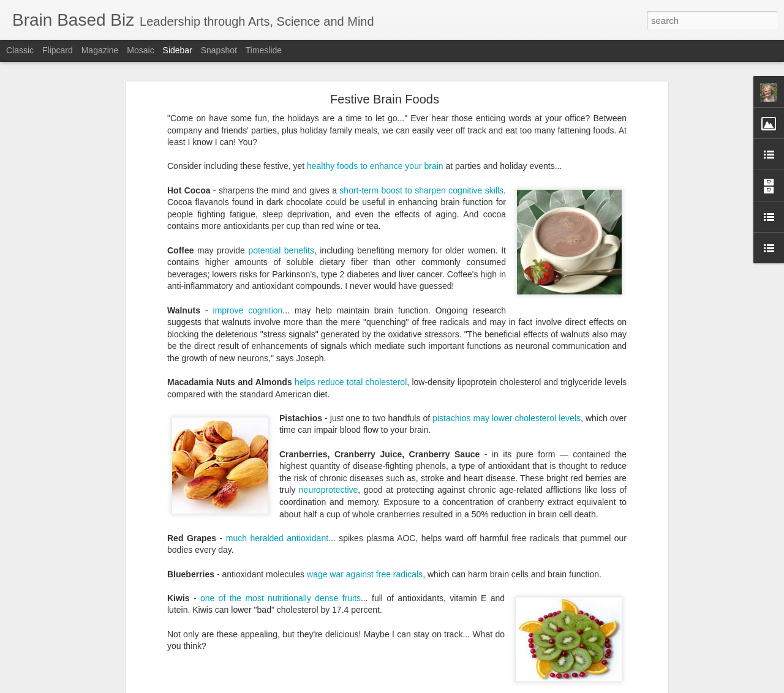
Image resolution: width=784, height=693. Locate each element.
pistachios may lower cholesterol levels (507, 271)
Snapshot (219, 50)
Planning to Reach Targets (73, 598)
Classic (20, 50)
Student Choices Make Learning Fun (90, 571)
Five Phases (328, 597)
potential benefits (281, 103)
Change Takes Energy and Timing (85, 653)
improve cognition (248, 163)
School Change (343, 607)
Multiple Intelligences (538, 597)
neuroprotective (329, 343)
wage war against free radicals (365, 427)
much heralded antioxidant (277, 391)
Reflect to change (275, 607)
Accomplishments (213, 597)
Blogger (430, 686)
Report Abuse (466, 686)
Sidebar (178, 50)
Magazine (100, 50)
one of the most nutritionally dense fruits (281, 451)
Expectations (275, 597)
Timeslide (264, 50)
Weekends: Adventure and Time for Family (99, 626)
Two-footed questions (446, 607)
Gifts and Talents (388, 597)
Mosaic (140, 50)
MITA (483, 597)
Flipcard (58, 50)
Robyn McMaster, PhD (458, 553)
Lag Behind (447, 597)
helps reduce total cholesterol (351, 235)
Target (389, 607)
